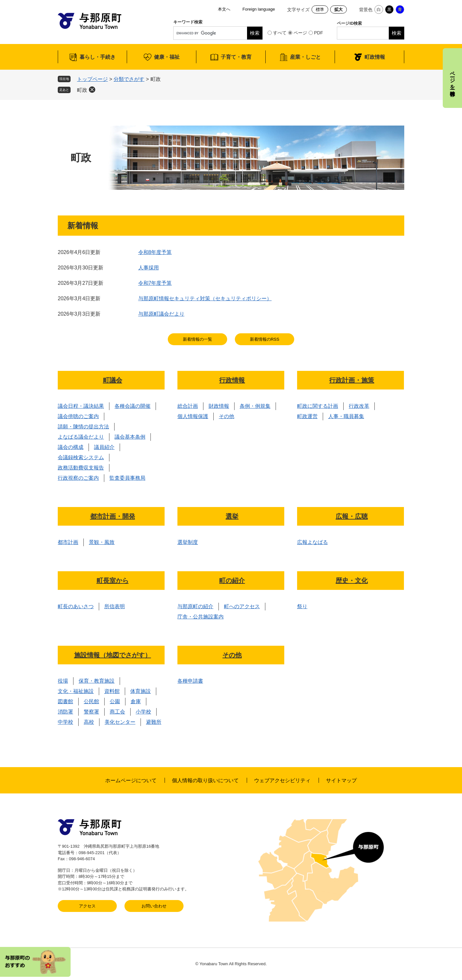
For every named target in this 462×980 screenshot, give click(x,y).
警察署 (91, 712)
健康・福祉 (167, 57)
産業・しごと (305, 57)
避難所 (154, 722)
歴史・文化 (352, 581)
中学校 (65, 722)
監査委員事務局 (127, 478)
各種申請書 (190, 681)
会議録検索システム (81, 457)
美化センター (120, 722)
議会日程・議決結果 (81, 406)
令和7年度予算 (155, 283)
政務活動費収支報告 (81, 468)
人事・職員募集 (346, 416)
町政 (82, 90)
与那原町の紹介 (195, 606)
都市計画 (68, 542)
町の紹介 (232, 581)
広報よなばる (312, 542)
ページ (300, 33)
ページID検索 (349, 23)
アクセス (87, 906)
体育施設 (141, 691)
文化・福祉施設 (76, 691)
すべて (280, 33)
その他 (227, 416)
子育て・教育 (236, 57)
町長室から (113, 581)
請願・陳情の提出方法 (83, 427)
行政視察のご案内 (78, 478)
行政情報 (232, 380)
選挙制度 (188, 542)
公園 (115, 701)
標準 (320, 9)
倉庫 (136, 701)
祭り (302, 606)
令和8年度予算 (155, 252)
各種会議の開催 (133, 406)
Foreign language (259, 9)
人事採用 (149, 268)
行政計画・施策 (352, 380)
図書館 (65, 701)
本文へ (224, 9)
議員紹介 (104, 447)
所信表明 (115, 606)
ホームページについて (131, 780)
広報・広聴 (352, 516)
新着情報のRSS (265, 339)
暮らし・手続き (98, 57)
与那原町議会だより (161, 314)
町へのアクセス (242, 606)
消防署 (65, 712)
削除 (92, 90)
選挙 (232, 516)
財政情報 (219, 406)
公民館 (91, 701)
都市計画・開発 (113, 516)
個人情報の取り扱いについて (205, 780)
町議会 (113, 380)
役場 (63, 681)
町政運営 (307, 416)
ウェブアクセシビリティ (282, 780)
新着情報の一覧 (197, 339)
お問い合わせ (154, 906)
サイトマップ (341, 780)
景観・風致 (102, 542)
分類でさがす (129, 79)
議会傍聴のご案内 (78, 416)
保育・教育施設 (97, 681)
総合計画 (188, 406)
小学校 (143, 712)
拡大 (338, 9)
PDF (319, 33)
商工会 (117, 712)
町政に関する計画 (318, 406)
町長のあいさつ (76, 606)
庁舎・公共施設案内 (201, 617)
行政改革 (359, 406)
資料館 (112, 691)
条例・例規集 (255, 406)
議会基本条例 (130, 437)
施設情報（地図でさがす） (113, 655)
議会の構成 (71, 447)
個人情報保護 (193, 416)
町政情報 (375, 57)
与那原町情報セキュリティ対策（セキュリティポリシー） (205, 298)
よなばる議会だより (81, 437)
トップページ (92, 79)
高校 (89, 722)
